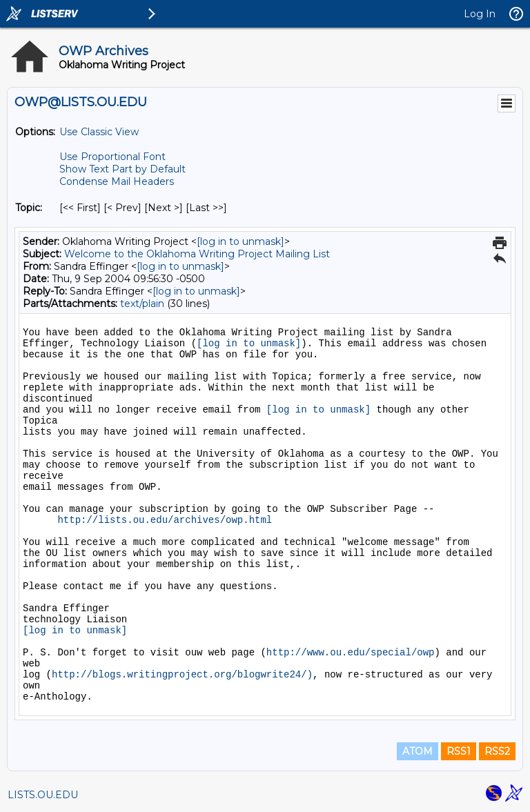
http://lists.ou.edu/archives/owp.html (165, 520)
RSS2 (497, 751)
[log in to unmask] (241, 241)
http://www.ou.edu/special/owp (351, 653)
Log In (480, 14)
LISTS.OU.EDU (43, 795)
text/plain (142, 304)
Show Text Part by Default (122, 169)
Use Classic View (99, 132)
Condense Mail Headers (117, 181)
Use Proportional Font (112, 157)
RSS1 (459, 751)
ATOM (418, 751)
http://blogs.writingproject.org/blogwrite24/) (182, 675)
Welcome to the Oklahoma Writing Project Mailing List (197, 254)
